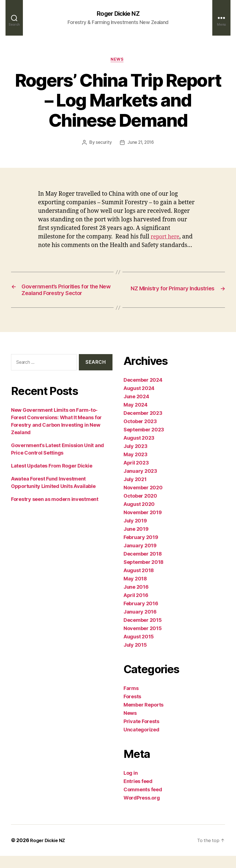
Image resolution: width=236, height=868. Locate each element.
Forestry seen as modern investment (55, 511)
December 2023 (143, 425)
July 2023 (136, 458)
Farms (131, 700)
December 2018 (143, 566)
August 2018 (139, 582)
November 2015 (143, 640)
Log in (131, 785)
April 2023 (136, 475)
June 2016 (136, 599)
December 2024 (143, 392)
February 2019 (141, 549)
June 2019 (136, 541)
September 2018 (144, 574)
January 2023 (140, 483)
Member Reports (144, 717)
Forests (132, 709)
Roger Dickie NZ (118, 14)
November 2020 (143, 500)
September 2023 (144, 442)
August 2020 (139, 516)
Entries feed (138, 793)
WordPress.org (142, 810)
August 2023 (139, 450)
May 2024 (136, 417)
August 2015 (139, 649)
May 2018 (135, 591)
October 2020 (140, 508)
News (118, 61)
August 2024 (139, 400)
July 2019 (135, 533)
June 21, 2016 (141, 144)
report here (167, 238)
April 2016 (136, 607)
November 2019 (143, 525)
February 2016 (141, 616)
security (103, 144)
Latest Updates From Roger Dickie (52, 478)
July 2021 (135, 491)
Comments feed (143, 802)
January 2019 (140, 558)
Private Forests (141, 733)
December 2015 (143, 632)
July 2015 (135, 657)
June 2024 (136, 409)
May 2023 (136, 467)
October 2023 (140, 433)
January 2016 (140, 624)
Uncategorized (141, 742)
